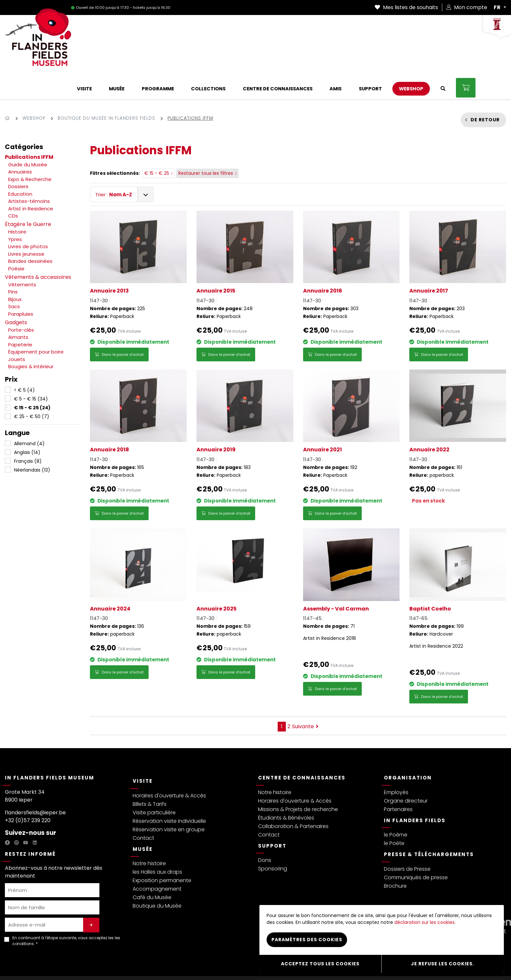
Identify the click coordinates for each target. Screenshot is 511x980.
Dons (265, 834)
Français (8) (28, 435)
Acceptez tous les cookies (320, 965)
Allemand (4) (29, 417)
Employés (396, 766)
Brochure (395, 859)
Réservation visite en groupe (169, 803)
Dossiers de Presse (407, 843)
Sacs (14, 280)
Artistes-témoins (29, 175)
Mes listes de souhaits (406, 7)
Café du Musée (152, 871)
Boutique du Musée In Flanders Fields (106, 92)
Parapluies (21, 287)
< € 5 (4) (24, 364)
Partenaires (398, 783)
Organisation (408, 751)
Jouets (17, 333)
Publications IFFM (29, 131)
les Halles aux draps (157, 845)
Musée (143, 823)
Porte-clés (21, 303)
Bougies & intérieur (31, 340)
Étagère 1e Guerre (28, 198)
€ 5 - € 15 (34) (31, 372)
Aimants (18, 311)
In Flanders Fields (415, 794)
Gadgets (16, 296)
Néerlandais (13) (32, 444)
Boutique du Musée (157, 879)
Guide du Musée (28, 138)
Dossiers (18, 160)
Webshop (34, 92)
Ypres (15, 213)
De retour (485, 93)
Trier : (114, 168)
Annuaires (20, 145)
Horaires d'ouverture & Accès (169, 769)
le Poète (394, 817)
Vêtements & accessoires (38, 251)
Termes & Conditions (112, 965)
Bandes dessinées (30, 235)
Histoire (17, 205)
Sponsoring (273, 842)
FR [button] (498, 8)
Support (272, 819)
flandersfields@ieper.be (35, 786)
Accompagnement (157, 862)
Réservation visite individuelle (169, 795)
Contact (143, 812)
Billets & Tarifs (150, 778)
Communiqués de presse (416, 851)
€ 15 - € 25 (159, 147)
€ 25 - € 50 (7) (32, 390)
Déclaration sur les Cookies (212, 965)
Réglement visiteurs (158, 965)
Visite (143, 754)
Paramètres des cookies (307, 943)
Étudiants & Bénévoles (286, 791)
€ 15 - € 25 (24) (32, 381)
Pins (13, 265)
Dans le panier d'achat (119, 328)
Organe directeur (406, 774)
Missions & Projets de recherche (298, 783)
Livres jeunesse (26, 227)
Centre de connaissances (302, 751)
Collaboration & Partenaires (293, 800)
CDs (13, 189)
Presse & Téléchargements (429, 828)
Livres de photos (28, 220)
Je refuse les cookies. (443, 965)
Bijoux (15, 273)
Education (20, 167)
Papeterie (20, 318)
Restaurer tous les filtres (207, 147)
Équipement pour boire (36, 325)
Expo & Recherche (30, 153)
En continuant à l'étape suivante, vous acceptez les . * (66, 914)
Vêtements (22, 258)
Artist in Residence (31, 182)
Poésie (16, 242)
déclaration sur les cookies (424, 926)
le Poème (396, 808)
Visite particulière (154, 786)
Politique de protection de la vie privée (46, 965)
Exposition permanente (162, 854)
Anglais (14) (27, 426)
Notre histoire (149, 837)
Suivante (305, 700)
